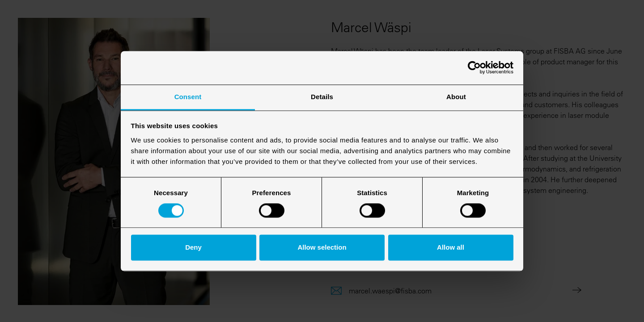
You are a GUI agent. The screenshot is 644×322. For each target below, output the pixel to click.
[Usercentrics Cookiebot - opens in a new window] (474, 67)
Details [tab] (322, 97)
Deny (193, 248)
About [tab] (456, 97)
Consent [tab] (188, 97)
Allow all (451, 248)
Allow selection (322, 248)
